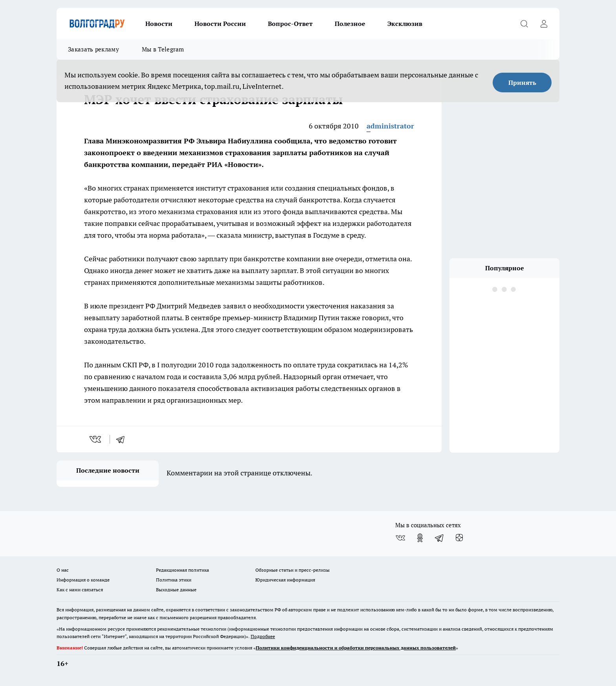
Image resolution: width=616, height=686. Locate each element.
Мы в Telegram (163, 49)
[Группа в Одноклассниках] (420, 538)
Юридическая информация (285, 580)
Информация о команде (83, 580)
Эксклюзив (405, 24)
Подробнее (263, 636)
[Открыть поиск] (524, 24)
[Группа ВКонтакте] (400, 538)
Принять (522, 83)
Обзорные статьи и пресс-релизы (292, 570)
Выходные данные (176, 590)
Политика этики (174, 580)
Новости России (220, 24)
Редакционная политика (182, 570)
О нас (63, 570)
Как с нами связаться (80, 590)
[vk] (96, 439)
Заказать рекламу (93, 49)
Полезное (350, 24)
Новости (159, 24)
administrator (390, 126)
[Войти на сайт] (544, 24)
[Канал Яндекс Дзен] (459, 538)
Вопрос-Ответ (290, 24)
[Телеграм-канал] (440, 538)
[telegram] (123, 439)
